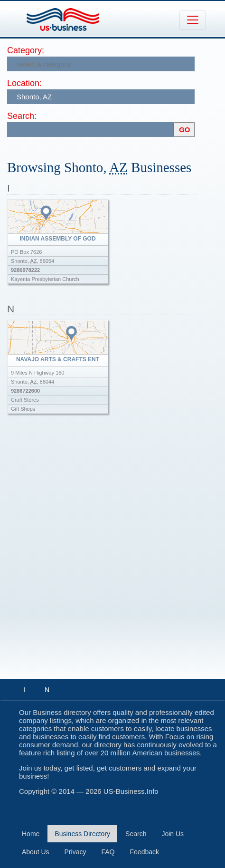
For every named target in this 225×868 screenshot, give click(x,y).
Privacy (75, 852)
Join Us (173, 834)
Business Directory (82, 834)
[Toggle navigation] (193, 20)
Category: (26, 50)
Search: (22, 116)
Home (31, 834)
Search (136, 834)
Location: (24, 83)
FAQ (108, 852)
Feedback (145, 852)
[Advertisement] (112, 556)
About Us (36, 852)
